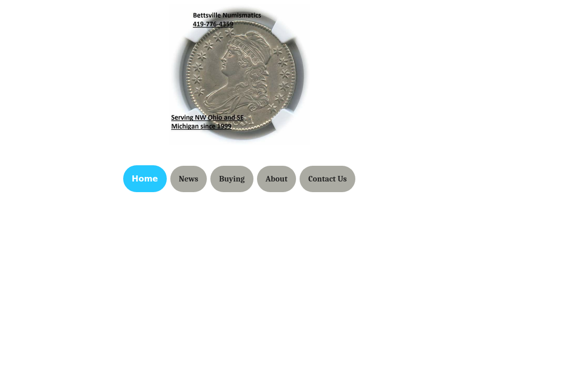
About (277, 179)
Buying (232, 179)
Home (145, 179)
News (189, 179)
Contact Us (327, 179)
